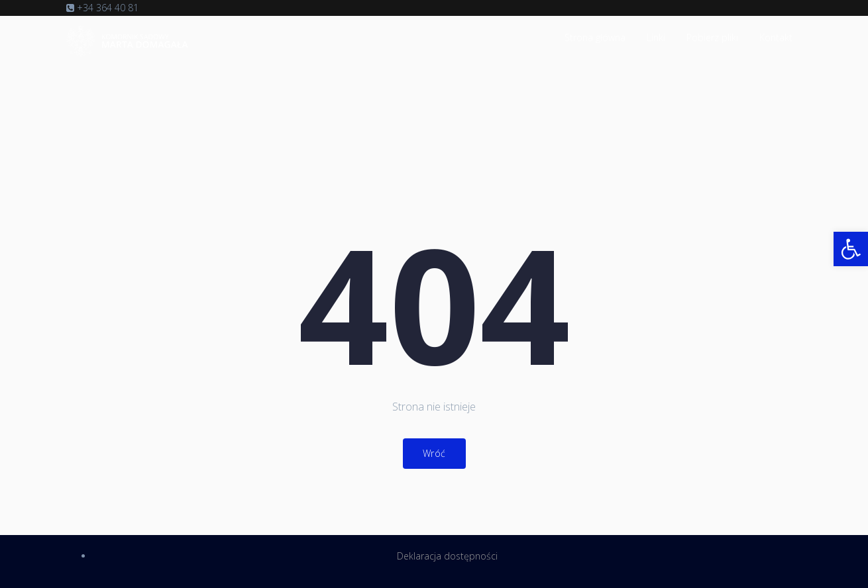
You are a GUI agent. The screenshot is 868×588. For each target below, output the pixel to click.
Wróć (434, 453)
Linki (656, 37)
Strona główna (595, 37)
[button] (851, 249)
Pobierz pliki (712, 37)
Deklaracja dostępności (447, 556)
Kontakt (776, 37)
